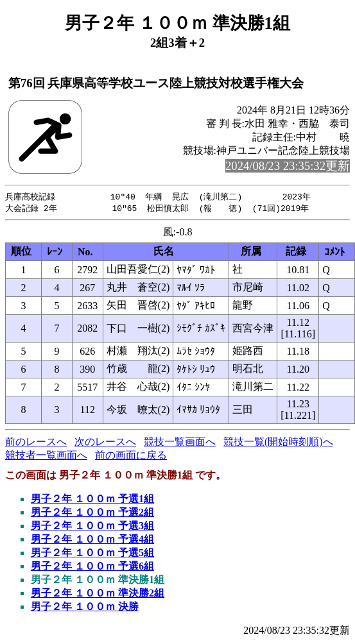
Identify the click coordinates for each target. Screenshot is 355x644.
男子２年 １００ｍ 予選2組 (92, 513)
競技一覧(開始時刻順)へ (278, 443)
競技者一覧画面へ (46, 456)
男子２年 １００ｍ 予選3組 (92, 527)
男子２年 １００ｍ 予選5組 (92, 554)
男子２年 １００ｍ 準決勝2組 (98, 594)
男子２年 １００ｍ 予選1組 (92, 500)
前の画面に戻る (131, 456)
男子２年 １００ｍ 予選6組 (92, 567)
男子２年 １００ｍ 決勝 (85, 608)
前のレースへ (36, 443)
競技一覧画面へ (180, 443)
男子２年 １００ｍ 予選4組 (92, 540)
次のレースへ (105, 443)
